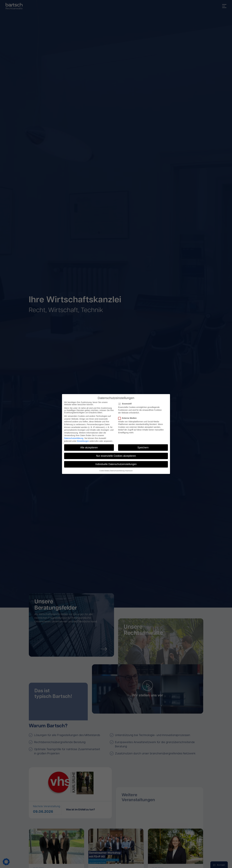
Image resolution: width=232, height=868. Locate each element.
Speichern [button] (143, 448)
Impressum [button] (129, 471)
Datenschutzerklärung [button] (117, 471)
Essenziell (126, 404)
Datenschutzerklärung (74, 438)
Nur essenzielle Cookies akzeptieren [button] (116, 456)
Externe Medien (128, 418)
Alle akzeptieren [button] (89, 448)
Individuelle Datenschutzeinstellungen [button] (116, 464)
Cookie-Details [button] (104, 471)
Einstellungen (83, 441)
